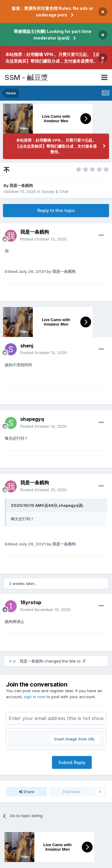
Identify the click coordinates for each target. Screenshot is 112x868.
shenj (27, 346)
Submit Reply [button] (72, 762)
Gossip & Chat (55, 191)
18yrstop (31, 602)
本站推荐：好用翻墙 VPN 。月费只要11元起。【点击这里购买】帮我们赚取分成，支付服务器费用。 (52, 58)
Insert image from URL (75, 739)
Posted (43, 239)
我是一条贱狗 (21, 185)
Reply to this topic (56, 210)
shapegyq (32, 419)
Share (27, 792)
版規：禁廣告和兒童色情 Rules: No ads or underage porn (52, 12)
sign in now (35, 697)
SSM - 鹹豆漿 (26, 77)
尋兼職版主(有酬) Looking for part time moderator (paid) (53, 35)
